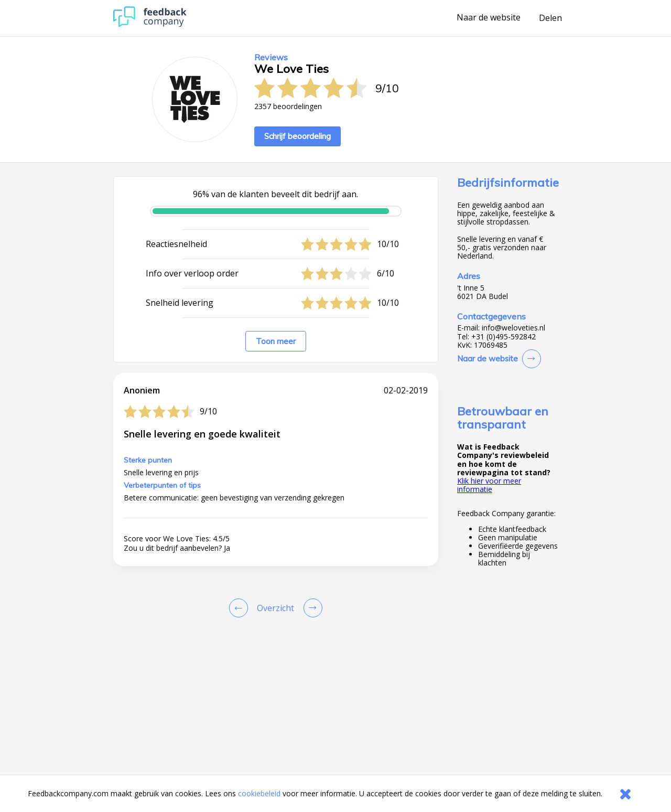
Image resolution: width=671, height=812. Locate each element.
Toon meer (276, 341)
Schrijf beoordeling (297, 136)
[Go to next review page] (311, 608)
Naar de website (489, 18)
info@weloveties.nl (513, 328)
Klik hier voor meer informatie (489, 485)
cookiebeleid (259, 793)
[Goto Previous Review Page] (241, 608)
